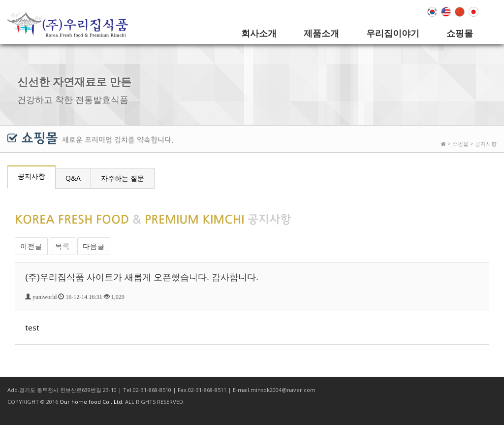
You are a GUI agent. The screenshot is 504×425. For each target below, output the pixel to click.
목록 (63, 246)
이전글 (31, 246)
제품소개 (321, 33)
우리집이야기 (393, 33)
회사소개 (259, 33)
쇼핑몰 (460, 33)
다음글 (94, 246)
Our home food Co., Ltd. (92, 402)
